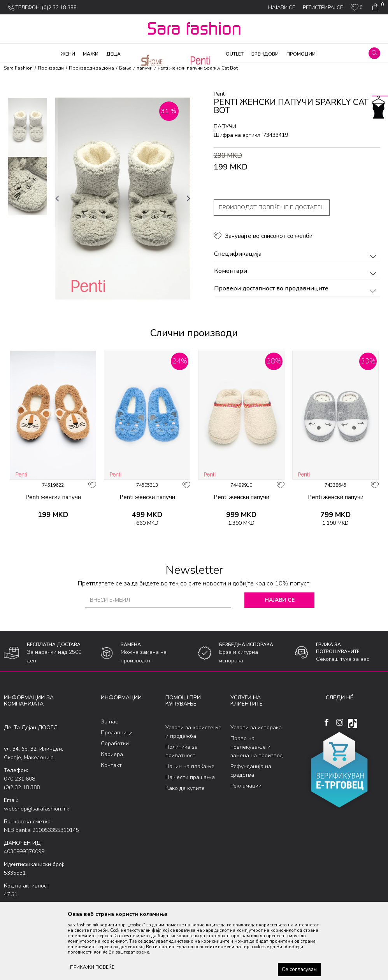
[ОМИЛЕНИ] (357, 9)
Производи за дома (91, 68)
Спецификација (297, 254)
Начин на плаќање (190, 766)
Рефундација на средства (251, 771)
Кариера (112, 754)
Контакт (111, 765)
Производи (51, 68)
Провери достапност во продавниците (297, 289)
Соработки (115, 743)
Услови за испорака (256, 728)
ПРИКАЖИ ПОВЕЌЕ (92, 967)
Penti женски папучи (53, 497)
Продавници (117, 733)
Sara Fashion (18, 68)
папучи (145, 68)
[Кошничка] (377, 7)
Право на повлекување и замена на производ (257, 747)
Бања (125, 68)
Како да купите (185, 788)
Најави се (280, 600)
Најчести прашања (190, 777)
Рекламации (246, 786)
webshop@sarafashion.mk (37, 809)
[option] (28, 127)
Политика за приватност (182, 751)
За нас (109, 722)
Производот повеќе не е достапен (272, 207)
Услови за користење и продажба (193, 732)
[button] (374, 53)
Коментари (297, 271)
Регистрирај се (323, 8)
